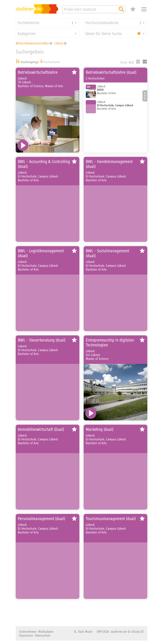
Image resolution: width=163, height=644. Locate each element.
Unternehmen (28, 631)
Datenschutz (43, 635)
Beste (124, 62)
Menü (144, 9)
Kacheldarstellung (145, 62)
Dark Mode (85, 631)
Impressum (26, 635)
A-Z (131, 62)
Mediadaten (46, 631)
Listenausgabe (138, 62)
